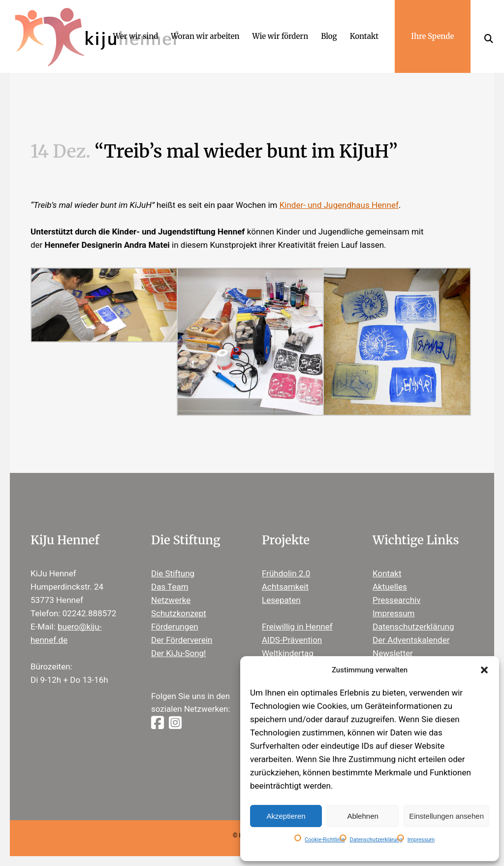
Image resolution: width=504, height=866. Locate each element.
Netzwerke (171, 600)
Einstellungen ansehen (446, 816)
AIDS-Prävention (292, 640)
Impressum (421, 840)
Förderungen (175, 627)
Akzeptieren (286, 816)
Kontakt (387, 573)
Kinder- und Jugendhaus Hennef (339, 205)
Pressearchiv (396, 600)
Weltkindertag (288, 653)
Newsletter (393, 653)
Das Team (170, 587)
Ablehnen (362, 816)
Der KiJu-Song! (179, 653)
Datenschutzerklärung (376, 840)
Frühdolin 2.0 (286, 573)
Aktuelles (390, 587)
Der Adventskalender (411, 640)
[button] (484, 670)
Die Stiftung (173, 573)
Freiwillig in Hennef (297, 627)
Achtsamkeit (285, 587)
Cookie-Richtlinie (325, 840)
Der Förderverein (182, 640)
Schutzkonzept (179, 613)
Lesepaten (281, 600)
